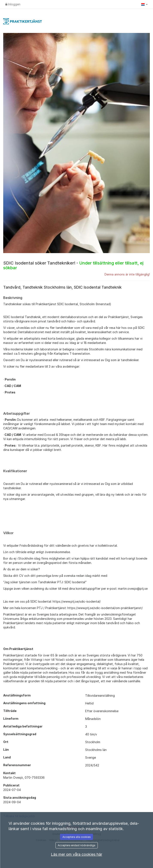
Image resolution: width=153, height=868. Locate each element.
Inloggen (13, 4)
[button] (144, 4)
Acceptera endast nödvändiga (76, 845)
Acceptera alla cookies (77, 837)
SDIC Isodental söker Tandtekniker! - (73, 265)
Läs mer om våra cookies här (76, 854)
